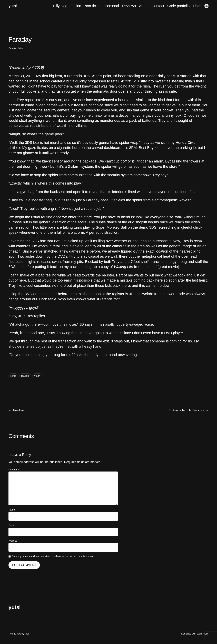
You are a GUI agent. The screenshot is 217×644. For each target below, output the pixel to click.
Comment (14, 469)
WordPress (203, 634)
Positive (19, 410)
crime (13, 376)
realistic (25, 376)
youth (37, 376)
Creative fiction (16, 48)
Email (11, 525)
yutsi (13, 6)
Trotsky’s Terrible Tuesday (186, 410)
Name (12, 510)
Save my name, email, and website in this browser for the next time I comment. (53, 556)
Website (13, 541)
